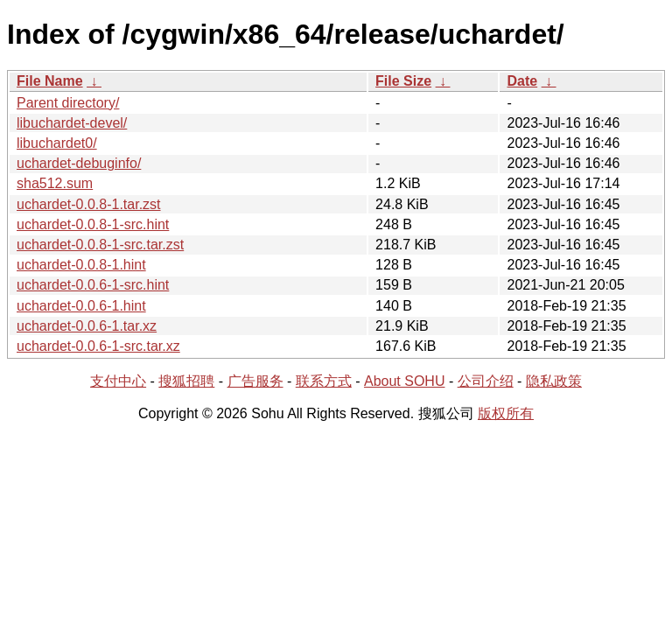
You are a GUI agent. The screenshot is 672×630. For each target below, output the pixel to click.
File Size (403, 81)
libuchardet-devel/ (72, 123)
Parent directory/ (68, 103)
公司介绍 (486, 381)
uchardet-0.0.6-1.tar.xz (87, 326)
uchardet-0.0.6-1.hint (81, 306)
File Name (50, 81)
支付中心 (118, 381)
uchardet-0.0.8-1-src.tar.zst (100, 245)
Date (522, 81)
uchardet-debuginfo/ (79, 163)
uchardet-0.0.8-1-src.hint (93, 224)
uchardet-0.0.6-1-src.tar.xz (98, 346)
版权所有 (506, 413)
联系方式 (324, 381)
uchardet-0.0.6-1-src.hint (93, 285)
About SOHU (404, 381)
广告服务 (255, 381)
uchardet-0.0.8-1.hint (81, 265)
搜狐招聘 (186, 381)
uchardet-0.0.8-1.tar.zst (89, 204)
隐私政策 (554, 381)
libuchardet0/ (57, 143)
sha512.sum (55, 183)
